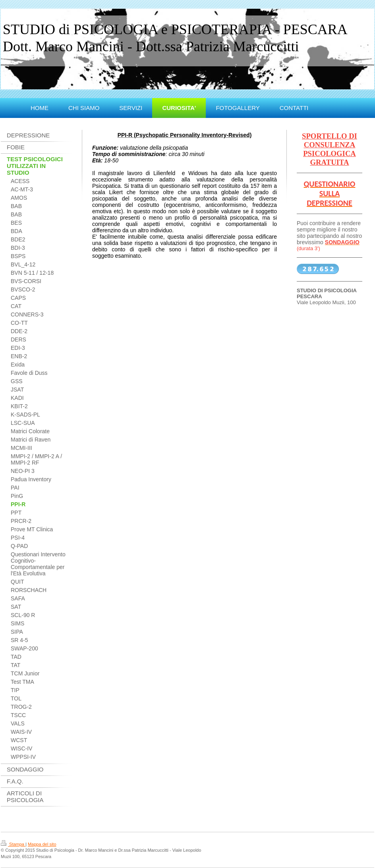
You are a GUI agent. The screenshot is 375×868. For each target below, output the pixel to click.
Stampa (13, 844)
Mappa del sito (42, 844)
